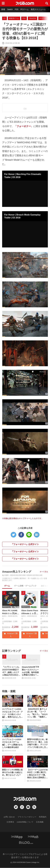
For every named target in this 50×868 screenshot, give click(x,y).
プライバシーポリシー (27, 817)
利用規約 (43, 817)
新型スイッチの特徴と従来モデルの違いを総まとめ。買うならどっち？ (12, 772)
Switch (10, 9)
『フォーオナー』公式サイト (25, 544)
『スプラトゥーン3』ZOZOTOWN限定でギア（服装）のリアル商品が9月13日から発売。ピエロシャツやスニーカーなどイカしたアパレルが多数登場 (11, 671)
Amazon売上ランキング (17, 572)
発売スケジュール (38, 9)
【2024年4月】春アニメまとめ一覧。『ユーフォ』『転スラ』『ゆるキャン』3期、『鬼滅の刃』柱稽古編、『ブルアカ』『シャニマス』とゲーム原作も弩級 (37, 713)
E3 (4, 18)
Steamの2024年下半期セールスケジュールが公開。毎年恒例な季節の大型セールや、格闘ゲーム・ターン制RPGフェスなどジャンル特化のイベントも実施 (30, 671)
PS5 (17, 9)
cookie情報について (25, 822)
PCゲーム (24, 9)
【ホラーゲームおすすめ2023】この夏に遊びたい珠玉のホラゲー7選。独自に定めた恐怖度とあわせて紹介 (37, 774)
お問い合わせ (9, 817)
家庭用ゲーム (14, 18)
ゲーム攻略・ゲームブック (25, 586)
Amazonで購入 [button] (11, 635)
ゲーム (7, 586)
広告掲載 (40, 822)
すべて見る (44, 572)
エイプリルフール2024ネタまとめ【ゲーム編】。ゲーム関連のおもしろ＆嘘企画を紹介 (12, 744)
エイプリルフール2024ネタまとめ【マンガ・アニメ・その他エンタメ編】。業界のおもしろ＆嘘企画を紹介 (12, 713)
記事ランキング (11, 651)
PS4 (24, 18)
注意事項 (10, 822)
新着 (3, 9)
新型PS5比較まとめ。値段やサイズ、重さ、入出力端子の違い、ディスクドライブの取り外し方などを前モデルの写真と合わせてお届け (37, 744)
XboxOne (33, 18)
